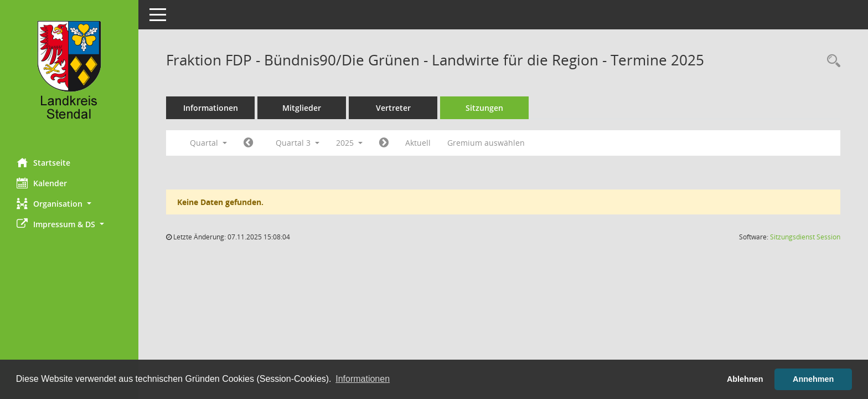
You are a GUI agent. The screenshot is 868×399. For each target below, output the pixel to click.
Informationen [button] (363, 379)
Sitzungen (484, 108)
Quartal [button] (208, 143)
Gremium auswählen (486, 143)
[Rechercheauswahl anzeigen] (831, 61)
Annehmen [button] (813, 379)
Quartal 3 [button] (298, 143)
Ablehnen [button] (745, 379)
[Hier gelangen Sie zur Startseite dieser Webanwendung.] (69, 75)
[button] (69, 204)
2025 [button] (349, 143)
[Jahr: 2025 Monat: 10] (384, 143)
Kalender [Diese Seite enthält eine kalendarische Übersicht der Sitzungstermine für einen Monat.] (42, 183)
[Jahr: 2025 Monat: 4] (248, 143)
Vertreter (393, 108)
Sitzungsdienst (805, 237)
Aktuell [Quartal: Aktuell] (418, 143)
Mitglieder (302, 108)
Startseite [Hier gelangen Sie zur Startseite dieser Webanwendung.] (43, 162)
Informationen (211, 108)
